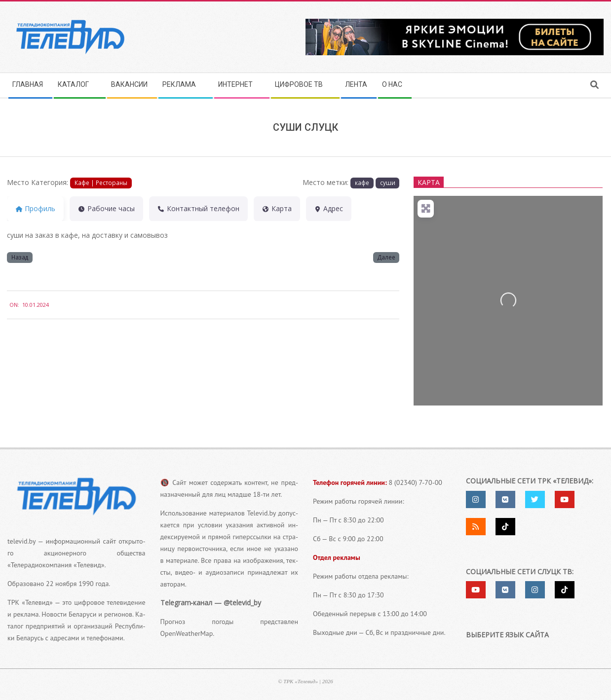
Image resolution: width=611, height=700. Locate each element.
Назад (20, 257)
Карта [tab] (277, 208)
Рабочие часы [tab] (106, 208)
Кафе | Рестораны (101, 183)
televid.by (21, 541)
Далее (386, 257)
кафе (362, 183)
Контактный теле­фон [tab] (198, 208)
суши (388, 183)
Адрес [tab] (329, 208)
